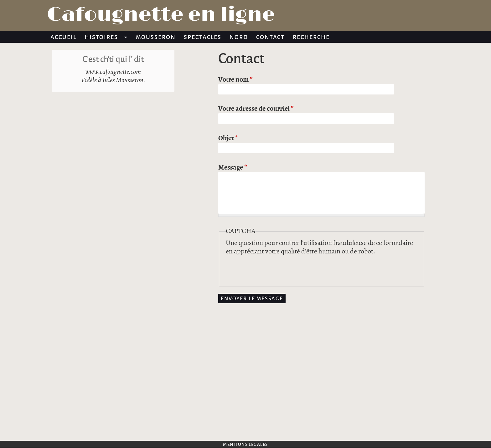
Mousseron (156, 37)
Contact (271, 37)
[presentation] (273, 268)
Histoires (104, 38)
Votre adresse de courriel (256, 109)
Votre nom (235, 80)
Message (233, 168)
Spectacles (203, 37)
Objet (228, 138)
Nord (239, 37)
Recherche (311, 37)
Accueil (63, 37)
